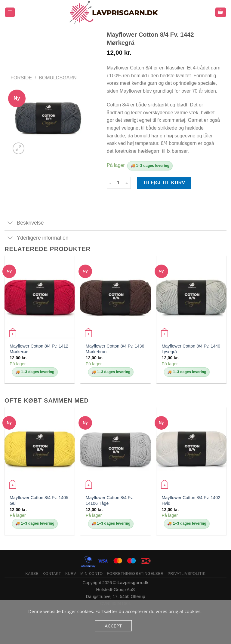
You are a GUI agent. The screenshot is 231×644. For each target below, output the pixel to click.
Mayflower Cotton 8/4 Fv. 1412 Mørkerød (39, 349)
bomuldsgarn (58, 78)
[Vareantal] (118, 183)
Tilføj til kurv (164, 183)
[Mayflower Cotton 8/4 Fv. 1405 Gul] (40, 449)
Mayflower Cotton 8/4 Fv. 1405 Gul (39, 500)
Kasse (32, 574)
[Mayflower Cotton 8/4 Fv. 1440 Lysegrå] (191, 297)
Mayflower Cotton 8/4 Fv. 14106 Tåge (110, 500)
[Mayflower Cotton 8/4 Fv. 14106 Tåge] (115, 449)
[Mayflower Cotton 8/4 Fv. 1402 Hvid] (191, 449)
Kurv (71, 574)
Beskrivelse (24, 223)
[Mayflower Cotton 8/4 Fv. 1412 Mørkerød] (40, 297)
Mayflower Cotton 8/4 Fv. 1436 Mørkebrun (115, 349)
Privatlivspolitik (186, 574)
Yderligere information (37, 239)
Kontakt (52, 574)
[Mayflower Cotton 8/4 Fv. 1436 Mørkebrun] (115, 297)
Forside (21, 78)
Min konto (92, 574)
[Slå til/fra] (10, 223)
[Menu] (10, 12)
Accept (113, 626)
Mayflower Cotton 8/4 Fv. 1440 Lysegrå (191, 349)
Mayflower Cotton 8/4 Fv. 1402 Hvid (191, 500)
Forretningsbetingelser (135, 574)
